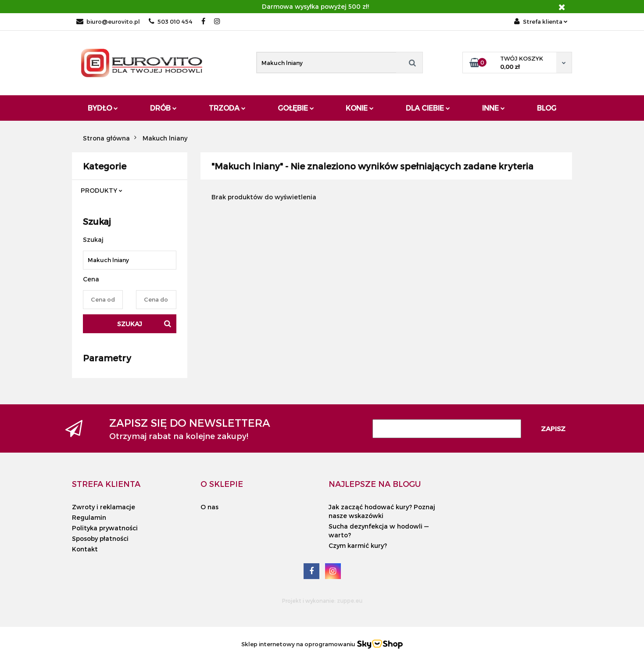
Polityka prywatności (105, 528)
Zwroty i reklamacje (104, 507)
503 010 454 (171, 22)
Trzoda (227, 108)
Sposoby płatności (100, 538)
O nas (209, 507)
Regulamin (89, 517)
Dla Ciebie (428, 108)
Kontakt (85, 549)
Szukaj (130, 324)
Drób (163, 108)
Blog (547, 108)
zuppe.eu (350, 601)
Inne (494, 108)
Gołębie (296, 108)
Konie (360, 108)
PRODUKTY (102, 190)
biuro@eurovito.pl (108, 22)
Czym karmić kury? (358, 545)
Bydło (103, 108)
